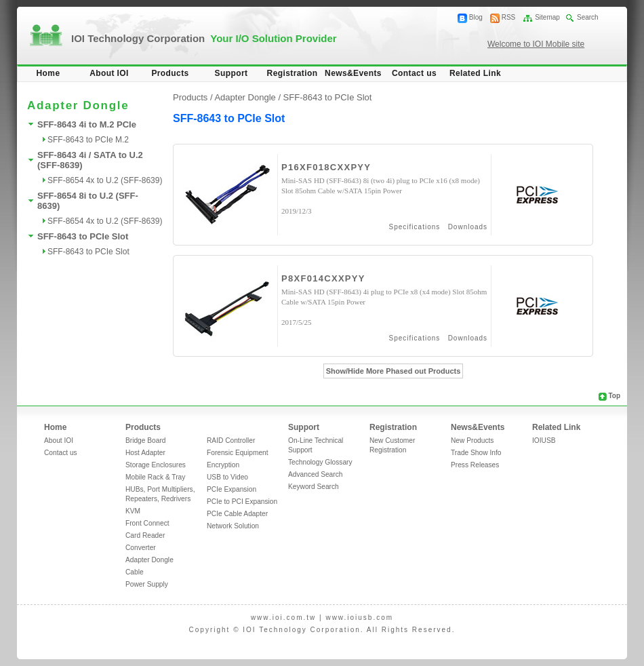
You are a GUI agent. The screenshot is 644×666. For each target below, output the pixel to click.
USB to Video (227, 477)
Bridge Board (145, 440)
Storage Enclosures (156, 465)
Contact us (414, 73)
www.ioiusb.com (359, 618)
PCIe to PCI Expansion (242, 502)
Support (232, 73)
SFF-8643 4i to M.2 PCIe (87, 124)
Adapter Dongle (149, 560)
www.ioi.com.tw (283, 618)
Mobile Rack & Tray (155, 477)
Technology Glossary (320, 462)
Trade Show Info (476, 453)
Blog (476, 17)
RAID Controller (231, 440)
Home (48, 73)
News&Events (353, 73)
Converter (141, 548)
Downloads (468, 227)
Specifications (415, 227)
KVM (133, 511)
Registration (293, 73)
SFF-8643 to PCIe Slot (83, 236)
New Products (472, 440)
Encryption (223, 465)
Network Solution (233, 526)
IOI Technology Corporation (204, 38)
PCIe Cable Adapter (237, 514)
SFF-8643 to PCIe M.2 (88, 140)
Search (588, 17)
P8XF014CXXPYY (323, 278)
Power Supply (147, 584)
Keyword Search (314, 487)
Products (170, 73)
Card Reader (145, 535)
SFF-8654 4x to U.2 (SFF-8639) (105, 180)
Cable (135, 572)
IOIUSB (544, 440)
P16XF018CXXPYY (326, 167)
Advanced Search (315, 474)
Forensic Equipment (238, 453)
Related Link (475, 73)
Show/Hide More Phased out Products (394, 371)
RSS (509, 17)
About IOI (109, 73)
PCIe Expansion (232, 489)
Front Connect (147, 523)
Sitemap (547, 17)
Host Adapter (145, 453)
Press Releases (475, 465)
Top (614, 396)
